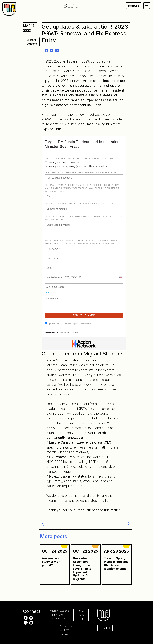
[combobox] (120, 277)
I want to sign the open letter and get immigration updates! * (80, 159)
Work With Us (67, 630)
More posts (54, 536)
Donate (134, 6)
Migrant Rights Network (70, 332)
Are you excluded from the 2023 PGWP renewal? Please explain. (81, 173)
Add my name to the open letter (62, 163)
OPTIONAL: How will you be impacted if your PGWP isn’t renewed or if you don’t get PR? (84, 218)
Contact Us (66, 626)
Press (81, 615)
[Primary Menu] (147, 6)
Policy (81, 611)
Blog (80, 618)
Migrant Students (32, 42)
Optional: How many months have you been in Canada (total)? (79, 204)
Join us (64, 634)
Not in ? (49, 293)
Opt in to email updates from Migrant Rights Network (68, 324)
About (63, 622)
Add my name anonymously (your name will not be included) (76, 166)
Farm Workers (58, 615)
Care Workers (58, 618)
